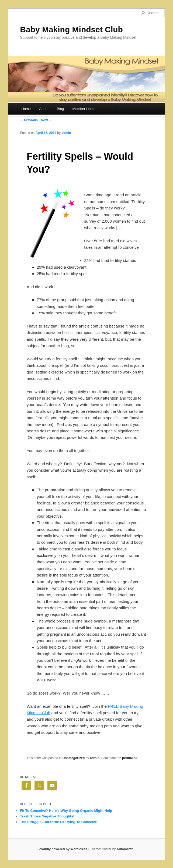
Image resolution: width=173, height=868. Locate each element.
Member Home (84, 109)
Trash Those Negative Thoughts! (47, 816)
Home (26, 109)
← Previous (29, 120)
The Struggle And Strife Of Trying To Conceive (58, 822)
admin (66, 133)
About (44, 109)
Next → (46, 120)
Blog (60, 109)
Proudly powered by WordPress (63, 849)
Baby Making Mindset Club (71, 29)
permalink (130, 758)
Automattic (125, 849)
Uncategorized (74, 758)
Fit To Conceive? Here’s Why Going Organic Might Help (66, 811)
